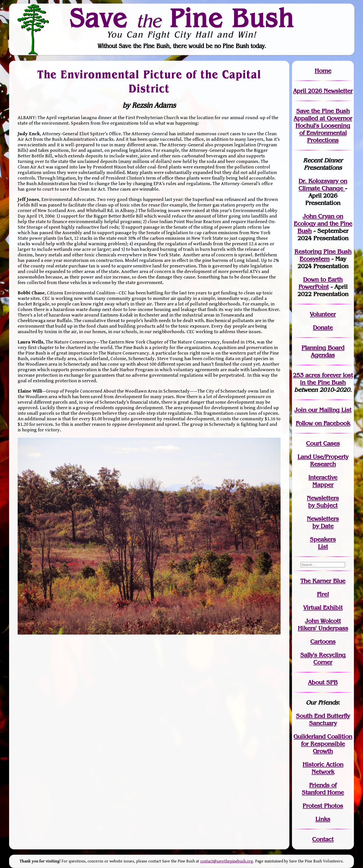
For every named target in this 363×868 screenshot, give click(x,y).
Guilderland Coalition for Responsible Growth (323, 744)
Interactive (323, 477)
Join (300, 410)
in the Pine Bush (326, 379)
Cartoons (323, 641)
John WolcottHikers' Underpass (323, 624)
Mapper (323, 485)
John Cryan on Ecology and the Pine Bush (323, 223)
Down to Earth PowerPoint (321, 283)
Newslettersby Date (323, 522)
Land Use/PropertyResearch (323, 460)
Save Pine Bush (182, 18)
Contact (323, 839)
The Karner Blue (323, 581)
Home (323, 71)
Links (323, 819)
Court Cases (323, 443)
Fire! (323, 594)
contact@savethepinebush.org (227, 861)
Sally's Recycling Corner (323, 658)
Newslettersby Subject (323, 502)
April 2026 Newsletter (323, 91)
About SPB (323, 682)
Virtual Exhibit (323, 607)
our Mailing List (329, 410)
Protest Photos (323, 806)
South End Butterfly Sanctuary (323, 719)
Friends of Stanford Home (323, 789)
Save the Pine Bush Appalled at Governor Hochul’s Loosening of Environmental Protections (323, 126)
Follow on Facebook (323, 423)
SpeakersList (323, 543)
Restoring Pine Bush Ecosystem (323, 255)
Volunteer (323, 314)
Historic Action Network (323, 768)
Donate (323, 327)
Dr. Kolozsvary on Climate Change (323, 185)
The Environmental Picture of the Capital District (149, 81)
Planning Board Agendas (323, 351)
